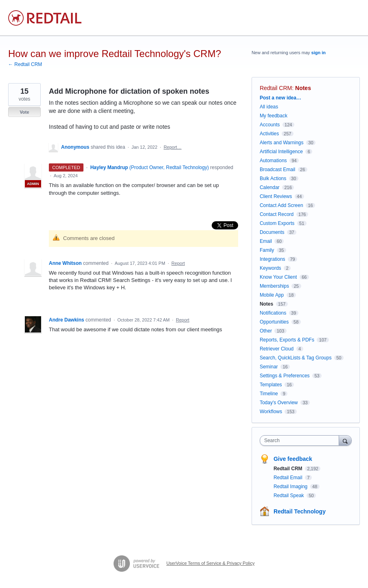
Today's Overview (279, 403)
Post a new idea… (280, 98)
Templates (271, 385)
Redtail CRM (276, 88)
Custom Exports (277, 223)
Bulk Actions (273, 178)
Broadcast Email (277, 170)
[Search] (345, 440)
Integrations (273, 259)
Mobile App (272, 295)
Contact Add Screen (281, 205)
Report (178, 263)
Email (266, 241)
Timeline (269, 394)
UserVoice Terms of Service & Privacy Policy (211, 563)
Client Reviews (276, 196)
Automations (273, 161)
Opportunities (274, 322)
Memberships (274, 286)
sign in (319, 53)
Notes (303, 88)
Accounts (270, 125)
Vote (24, 112)
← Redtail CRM (25, 64)
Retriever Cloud (277, 349)
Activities (269, 134)
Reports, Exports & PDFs (287, 340)
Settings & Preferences (285, 376)
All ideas (269, 107)
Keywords (271, 268)
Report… (173, 147)
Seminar (269, 367)
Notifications (273, 313)
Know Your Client (278, 277)
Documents (272, 232)
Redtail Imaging (291, 487)
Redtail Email (289, 478)
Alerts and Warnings (282, 143)
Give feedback (293, 459)
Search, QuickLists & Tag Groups (296, 358)
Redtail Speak (289, 496)
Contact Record (277, 214)
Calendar (270, 187)
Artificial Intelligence (281, 152)
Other (266, 331)
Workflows (271, 412)
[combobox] (301, 440)
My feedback (274, 116)
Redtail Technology (300, 511)
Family (267, 250)
